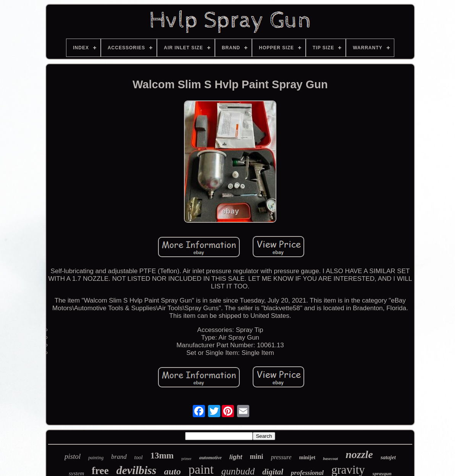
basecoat (330, 458)
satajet (388, 457)
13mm (162, 456)
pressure (281, 457)
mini (257, 457)
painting (96, 458)
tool (139, 457)
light (236, 457)
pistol (73, 456)
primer (186, 459)
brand (119, 457)
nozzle (359, 454)
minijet (307, 457)
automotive (211, 457)
